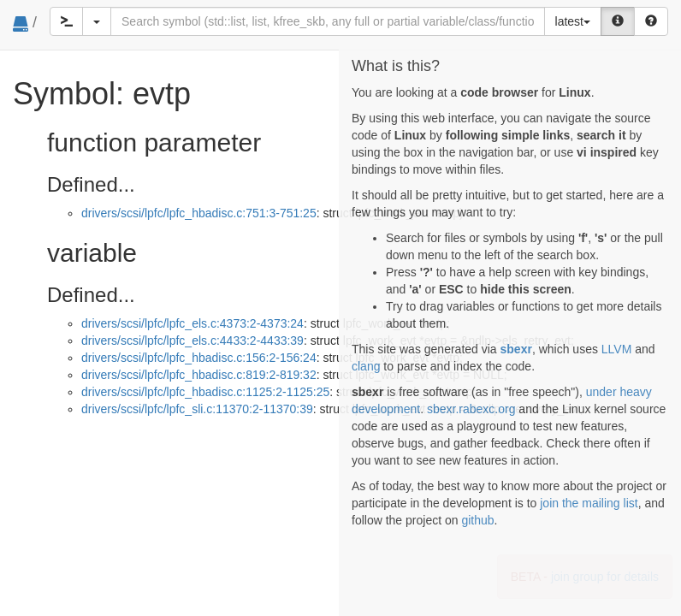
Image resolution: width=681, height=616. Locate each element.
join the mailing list (589, 503)
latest (573, 21)
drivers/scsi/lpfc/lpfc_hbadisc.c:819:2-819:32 (199, 375)
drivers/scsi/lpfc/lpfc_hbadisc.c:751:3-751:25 (199, 213)
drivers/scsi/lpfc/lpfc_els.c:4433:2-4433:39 (192, 341)
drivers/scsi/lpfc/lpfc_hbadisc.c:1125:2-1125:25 (205, 392)
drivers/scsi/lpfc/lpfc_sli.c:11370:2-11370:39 (197, 409)
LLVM (617, 349)
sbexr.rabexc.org (471, 409)
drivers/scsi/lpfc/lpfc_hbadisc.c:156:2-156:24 (199, 358)
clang (366, 366)
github (477, 520)
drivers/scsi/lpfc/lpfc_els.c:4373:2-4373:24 (192, 323)
